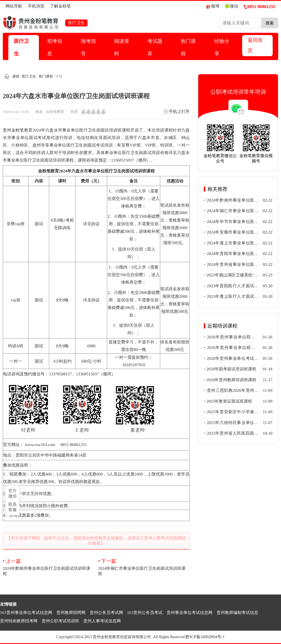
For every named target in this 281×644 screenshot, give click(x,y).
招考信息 (55, 47)
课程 (16, 76)
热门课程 (188, 47)
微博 (213, 6)
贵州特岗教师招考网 (19, 621)
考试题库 (155, 47)
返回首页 (255, 45)
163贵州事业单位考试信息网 (26, 613)
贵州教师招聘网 (71, 613)
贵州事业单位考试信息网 (190, 613)
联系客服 (12, 507)
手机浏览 (36, 6)
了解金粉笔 (60, 6)
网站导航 (14, 6)
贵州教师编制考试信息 (237, 613)
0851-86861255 (260, 7)
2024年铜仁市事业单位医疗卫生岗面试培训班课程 (144, 567)
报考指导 (88, 47)
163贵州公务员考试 (145, 613)
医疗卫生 (21, 47)
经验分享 (222, 47)
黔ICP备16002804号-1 (205, 637)
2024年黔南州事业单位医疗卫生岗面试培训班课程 (49, 567)
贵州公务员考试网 (106, 613)
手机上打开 (176, 113)
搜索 (270, 23)
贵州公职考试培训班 (60, 621)
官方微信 (12, 493)
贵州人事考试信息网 (102, 621)
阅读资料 (122, 47)
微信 (232, 6)
